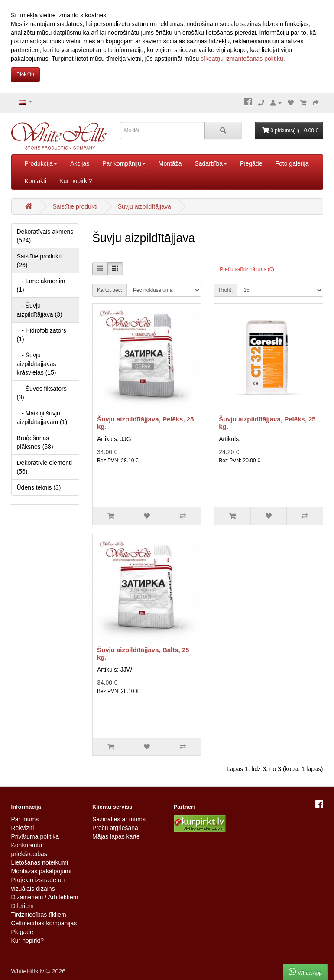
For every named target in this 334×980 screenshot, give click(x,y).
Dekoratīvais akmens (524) (45, 236)
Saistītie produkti (75, 206)
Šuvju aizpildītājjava (144, 206)
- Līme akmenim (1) (41, 285)
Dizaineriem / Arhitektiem (45, 897)
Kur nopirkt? (76, 181)
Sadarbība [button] (211, 163)
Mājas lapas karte (116, 836)
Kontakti (36, 181)
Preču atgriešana (115, 828)
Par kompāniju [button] (124, 163)
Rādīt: (226, 290)
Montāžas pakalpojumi (41, 871)
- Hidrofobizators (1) (42, 335)
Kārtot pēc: (110, 290)
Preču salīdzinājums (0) (247, 269)
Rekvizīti (23, 828)
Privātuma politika (35, 836)
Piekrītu (25, 75)
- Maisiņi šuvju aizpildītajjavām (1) (42, 418)
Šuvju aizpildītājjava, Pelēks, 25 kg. (145, 423)
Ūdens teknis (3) (39, 487)
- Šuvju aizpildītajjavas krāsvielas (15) (37, 364)
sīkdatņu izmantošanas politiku (242, 59)
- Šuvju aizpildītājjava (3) (40, 310)
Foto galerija (292, 163)
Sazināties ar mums (119, 819)
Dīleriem (23, 906)
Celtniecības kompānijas (44, 923)
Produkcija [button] (41, 163)
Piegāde (251, 163)
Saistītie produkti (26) (39, 261)
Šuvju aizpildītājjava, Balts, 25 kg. (143, 653)
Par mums (25, 819)
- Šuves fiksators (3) (42, 393)
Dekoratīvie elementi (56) (45, 467)
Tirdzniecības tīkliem (39, 915)
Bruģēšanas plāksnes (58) (35, 442)
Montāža (170, 163)
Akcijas (80, 163)
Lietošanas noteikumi (40, 862)
